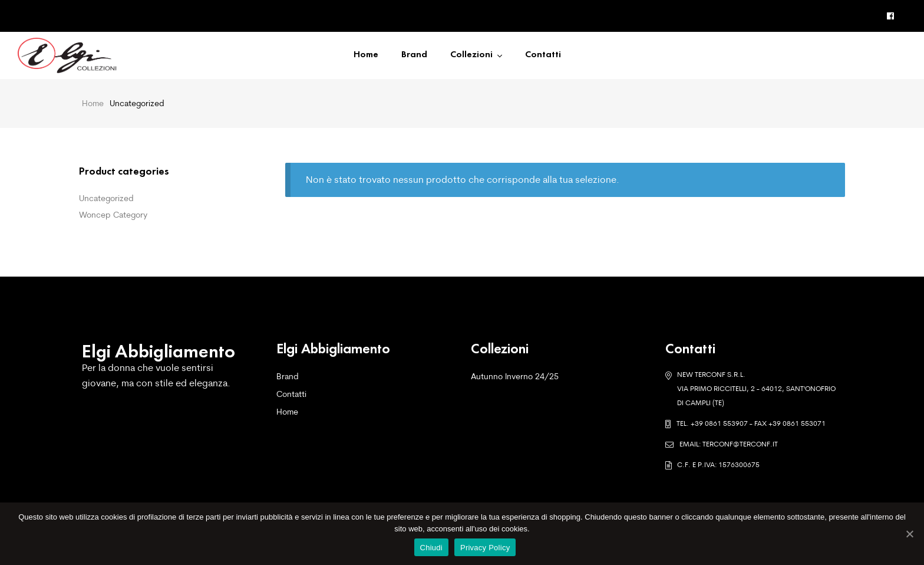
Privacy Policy (485, 548)
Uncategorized (106, 198)
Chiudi (431, 548)
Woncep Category (113, 215)
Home (93, 103)
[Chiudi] (909, 534)
